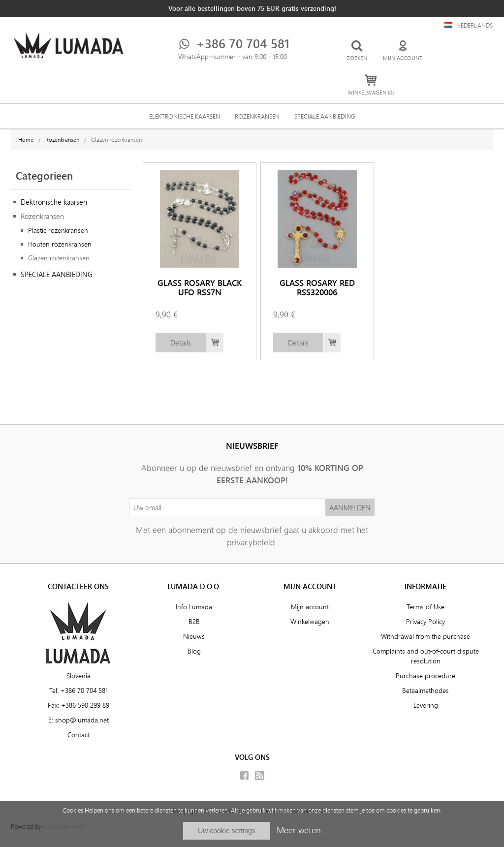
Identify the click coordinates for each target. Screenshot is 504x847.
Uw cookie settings (227, 831)
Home (26, 140)
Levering (426, 705)
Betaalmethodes (425, 690)
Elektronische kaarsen (185, 116)
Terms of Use (425, 607)
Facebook (244, 775)
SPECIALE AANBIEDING (325, 116)
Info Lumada (194, 607)
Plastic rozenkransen (58, 230)
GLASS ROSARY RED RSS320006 (317, 287)
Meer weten (299, 830)
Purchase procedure (425, 676)
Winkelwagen (310, 622)
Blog (194, 651)
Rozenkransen (257, 116)
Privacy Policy (425, 622)
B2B (194, 622)
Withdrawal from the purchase (425, 636)
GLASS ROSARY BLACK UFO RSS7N (200, 287)
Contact (79, 735)
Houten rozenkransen (60, 244)
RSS (260, 775)
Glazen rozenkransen (59, 258)
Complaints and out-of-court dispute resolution (426, 656)
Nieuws (194, 636)
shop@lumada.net (82, 720)
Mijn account (310, 607)
